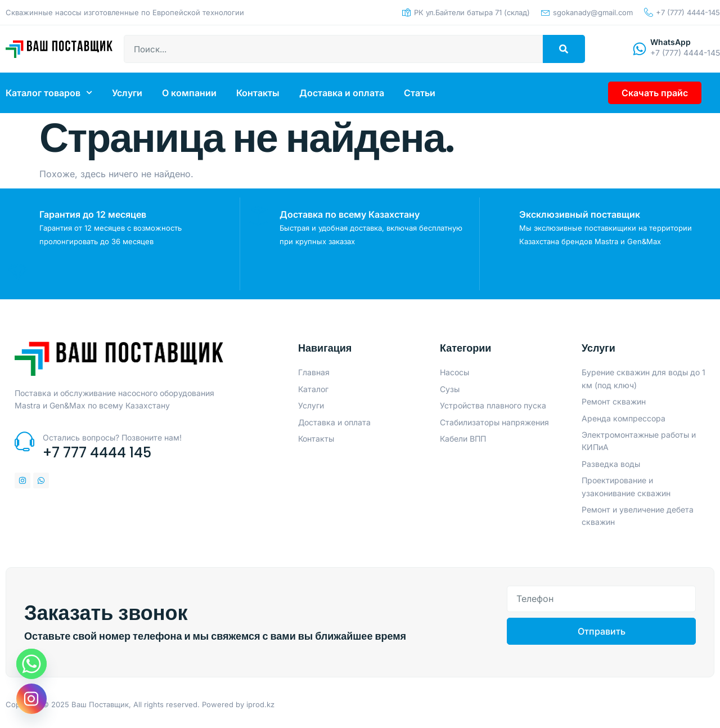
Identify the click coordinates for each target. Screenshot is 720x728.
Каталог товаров (49, 93)
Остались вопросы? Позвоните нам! (112, 440)
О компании (189, 93)
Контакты (258, 93)
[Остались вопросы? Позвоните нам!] (24, 444)
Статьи (420, 93)
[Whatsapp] (31, 664)
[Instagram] (31, 699)
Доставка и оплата (342, 93)
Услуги (127, 93)
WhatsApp (670, 42)
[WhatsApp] (638, 49)
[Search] (564, 49)
